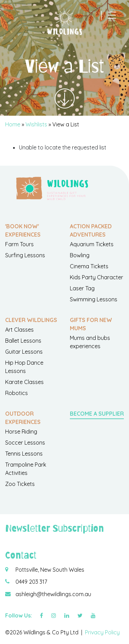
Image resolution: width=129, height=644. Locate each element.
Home (13, 124)
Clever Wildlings (31, 320)
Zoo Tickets (20, 484)
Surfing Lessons (25, 255)
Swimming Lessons (94, 299)
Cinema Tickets (89, 266)
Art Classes (19, 330)
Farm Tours (19, 244)
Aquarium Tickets (92, 244)
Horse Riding (21, 432)
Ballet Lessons (23, 341)
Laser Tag (82, 288)
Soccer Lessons (25, 443)
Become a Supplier (97, 414)
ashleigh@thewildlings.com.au (53, 594)
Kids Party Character (96, 277)
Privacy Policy (102, 632)
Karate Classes (24, 382)
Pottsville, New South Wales (50, 570)
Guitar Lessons (24, 352)
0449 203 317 (31, 582)
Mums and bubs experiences (90, 342)
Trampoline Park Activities (26, 469)
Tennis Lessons (24, 454)
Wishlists (36, 124)
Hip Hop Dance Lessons (24, 367)
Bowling (80, 255)
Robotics (17, 393)
